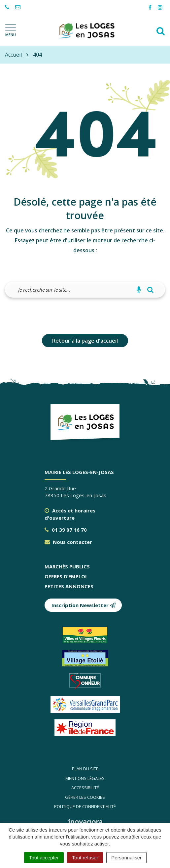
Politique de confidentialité (85, 806)
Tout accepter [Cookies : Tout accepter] (44, 858)
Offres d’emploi (66, 576)
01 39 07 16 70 (66, 530)
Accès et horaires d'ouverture (70, 514)
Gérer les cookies (85, 797)
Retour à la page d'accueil (85, 341)
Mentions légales (85, 778)
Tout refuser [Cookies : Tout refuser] (85, 858)
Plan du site (85, 769)
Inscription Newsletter (84, 605)
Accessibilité (85, 788)
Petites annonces (69, 586)
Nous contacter (68, 542)
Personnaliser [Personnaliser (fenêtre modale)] (126, 858)
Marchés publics (67, 566)
